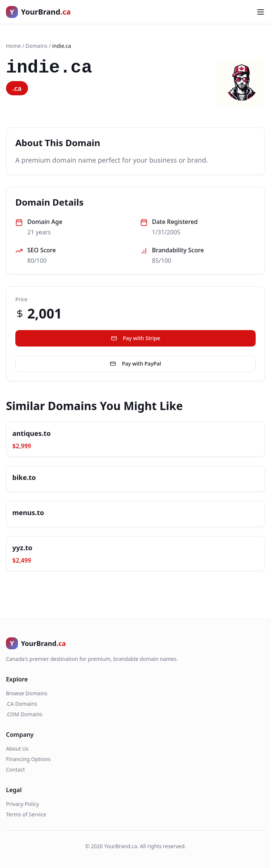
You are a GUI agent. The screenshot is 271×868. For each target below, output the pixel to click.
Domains (36, 46)
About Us (17, 749)
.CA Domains (21, 704)
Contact (16, 769)
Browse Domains (27, 693)
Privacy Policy (22, 804)
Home (13, 46)
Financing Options (28, 759)
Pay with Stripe (136, 338)
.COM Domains (24, 714)
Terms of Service (26, 814)
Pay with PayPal (135, 364)
